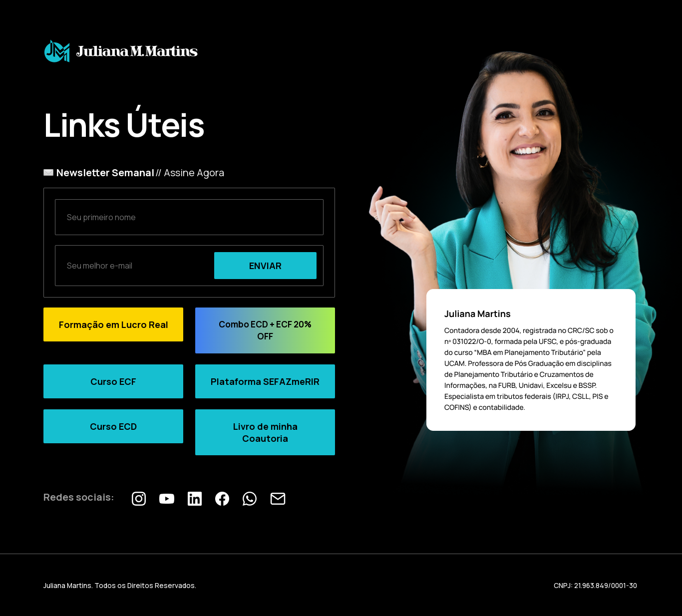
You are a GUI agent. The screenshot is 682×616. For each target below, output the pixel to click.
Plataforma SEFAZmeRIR (265, 381)
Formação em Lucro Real (114, 324)
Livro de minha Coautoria (265, 432)
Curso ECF (113, 381)
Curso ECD (113, 426)
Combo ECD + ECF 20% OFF (265, 330)
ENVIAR (265, 266)
